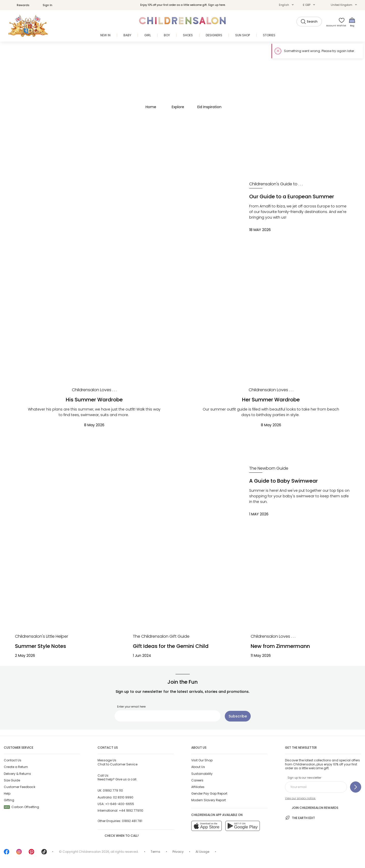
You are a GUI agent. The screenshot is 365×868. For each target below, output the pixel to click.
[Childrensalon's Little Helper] (42, 636)
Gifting (9, 800)
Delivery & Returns (17, 774)
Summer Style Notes (41, 646)
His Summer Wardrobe (94, 400)
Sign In (45, 5)
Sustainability (202, 774)
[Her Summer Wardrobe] (271, 333)
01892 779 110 (113, 790)
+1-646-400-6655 (120, 804)
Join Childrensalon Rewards (312, 807)
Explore (178, 107)
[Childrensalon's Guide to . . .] (276, 184)
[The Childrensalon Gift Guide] (161, 636)
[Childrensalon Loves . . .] (94, 390)
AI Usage (202, 852)
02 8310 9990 (123, 797)
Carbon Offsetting (21, 807)
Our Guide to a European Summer (292, 196)
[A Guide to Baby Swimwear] (123, 499)
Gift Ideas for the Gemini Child (171, 646)
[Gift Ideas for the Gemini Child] (183, 599)
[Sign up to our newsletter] (356, 787)
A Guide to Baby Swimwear (283, 481)
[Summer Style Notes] (65, 599)
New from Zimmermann (280, 646)
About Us (198, 767)
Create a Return (16, 767)
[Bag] (352, 22)
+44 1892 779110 (131, 810)
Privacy (178, 852)
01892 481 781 (132, 821)
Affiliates (198, 787)
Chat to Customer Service (117, 762)
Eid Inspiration (209, 107)
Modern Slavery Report (209, 800)
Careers (197, 780)
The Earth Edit (300, 818)
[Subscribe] (238, 716)
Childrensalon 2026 (94, 852)
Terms (155, 852)
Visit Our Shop (202, 760)
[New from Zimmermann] (300, 599)
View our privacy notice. (300, 798)
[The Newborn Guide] (269, 468)
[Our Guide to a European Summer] (123, 215)
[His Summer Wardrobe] (94, 333)
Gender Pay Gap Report (209, 793)
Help (7, 793)
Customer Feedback (20, 787)
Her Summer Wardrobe (271, 400)
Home (151, 107)
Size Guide (12, 780)
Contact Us (13, 760)
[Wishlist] (340, 22)
